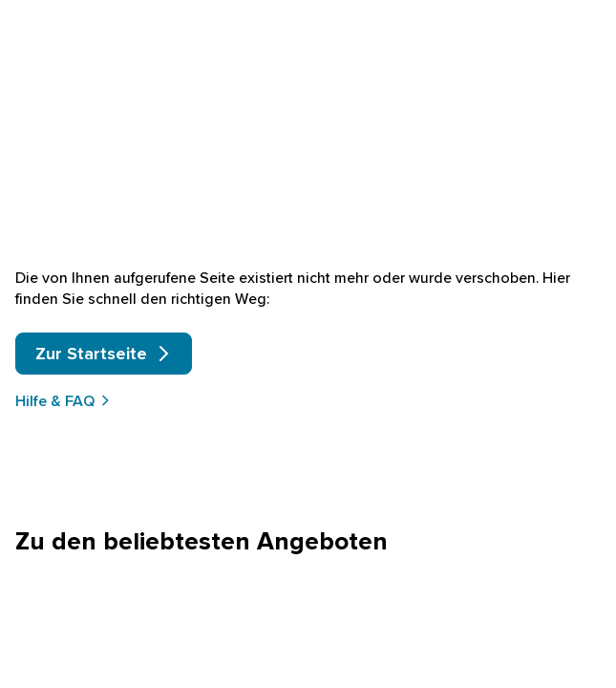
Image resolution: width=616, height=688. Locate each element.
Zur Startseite (104, 353)
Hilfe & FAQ (63, 400)
